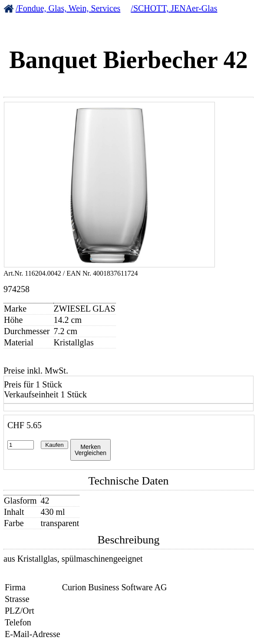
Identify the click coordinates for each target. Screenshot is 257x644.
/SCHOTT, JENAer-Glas (174, 8)
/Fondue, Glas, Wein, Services (68, 8)
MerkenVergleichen (91, 450)
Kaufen (54, 445)
